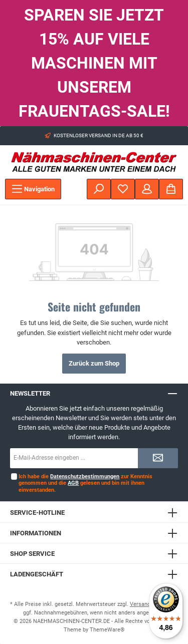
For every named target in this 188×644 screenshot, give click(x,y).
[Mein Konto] (147, 189)
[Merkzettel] (123, 189)
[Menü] (33, 189)
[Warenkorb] (171, 189)
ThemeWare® (107, 630)
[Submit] (158, 458)
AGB (73, 483)
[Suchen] (99, 189)
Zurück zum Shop (94, 363)
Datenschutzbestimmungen (85, 476)
